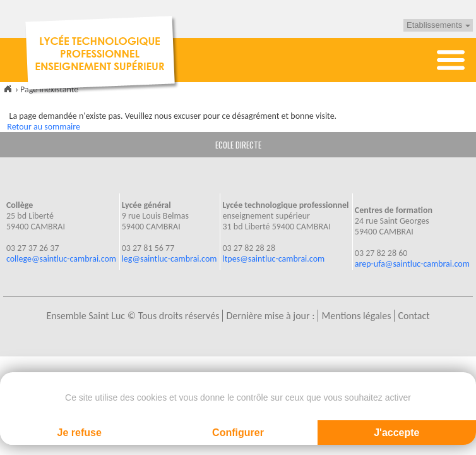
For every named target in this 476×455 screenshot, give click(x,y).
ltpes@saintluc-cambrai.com (273, 259)
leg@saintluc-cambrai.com (170, 259)
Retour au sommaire (44, 127)
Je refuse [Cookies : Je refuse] (80, 433)
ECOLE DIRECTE (238, 145)
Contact (414, 316)
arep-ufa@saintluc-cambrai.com (412, 264)
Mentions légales (356, 316)
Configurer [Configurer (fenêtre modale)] (238, 433)
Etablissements (438, 25)
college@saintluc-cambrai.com (61, 259)
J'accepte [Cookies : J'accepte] (396, 433)
